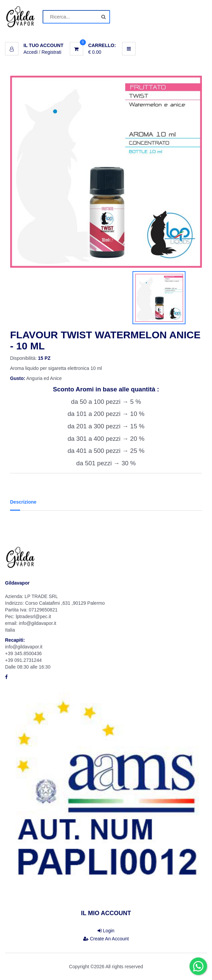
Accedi (31, 52)
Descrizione (23, 502)
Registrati (51, 52)
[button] (34, 45)
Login (106, 931)
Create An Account (106, 939)
